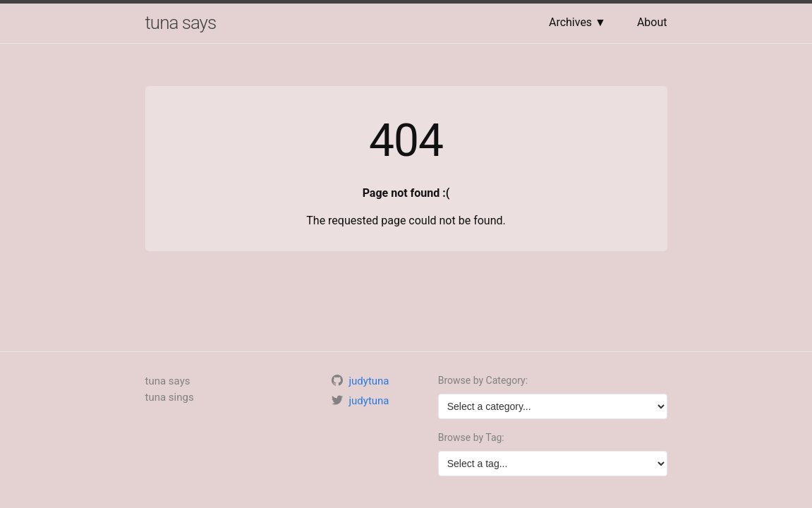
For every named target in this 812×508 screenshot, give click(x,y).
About (652, 22)
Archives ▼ (577, 22)
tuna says (181, 23)
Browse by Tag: (471, 437)
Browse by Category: (483, 380)
